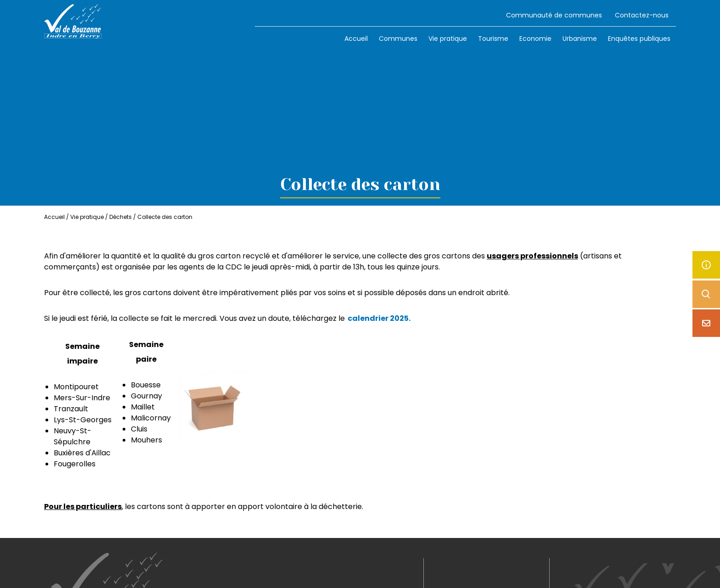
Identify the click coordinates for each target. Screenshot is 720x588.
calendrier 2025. (379, 318)
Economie (535, 39)
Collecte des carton (165, 217)
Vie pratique (448, 39)
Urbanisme (580, 39)
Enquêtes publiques (639, 39)
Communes (398, 39)
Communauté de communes (554, 15)
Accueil (356, 39)
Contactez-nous (642, 15)
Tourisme (493, 39)
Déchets (121, 217)
